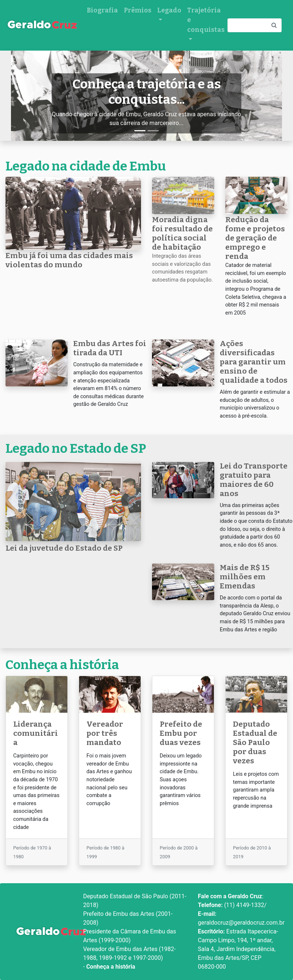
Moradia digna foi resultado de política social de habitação (182, 234)
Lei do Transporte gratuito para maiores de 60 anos (254, 480)
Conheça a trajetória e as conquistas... (147, 92)
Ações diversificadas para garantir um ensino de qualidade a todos (254, 362)
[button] (31, 96)
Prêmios (138, 10)
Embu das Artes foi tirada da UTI (110, 348)
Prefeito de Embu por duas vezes (181, 733)
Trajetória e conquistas (206, 20)
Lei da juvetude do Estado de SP (64, 548)
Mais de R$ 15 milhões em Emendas (245, 577)
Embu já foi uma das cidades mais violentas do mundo (69, 260)
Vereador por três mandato (105, 733)
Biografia (102, 10)
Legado (169, 10)
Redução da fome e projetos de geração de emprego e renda (255, 238)
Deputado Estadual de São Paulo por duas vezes (255, 743)
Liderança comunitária (36, 733)
